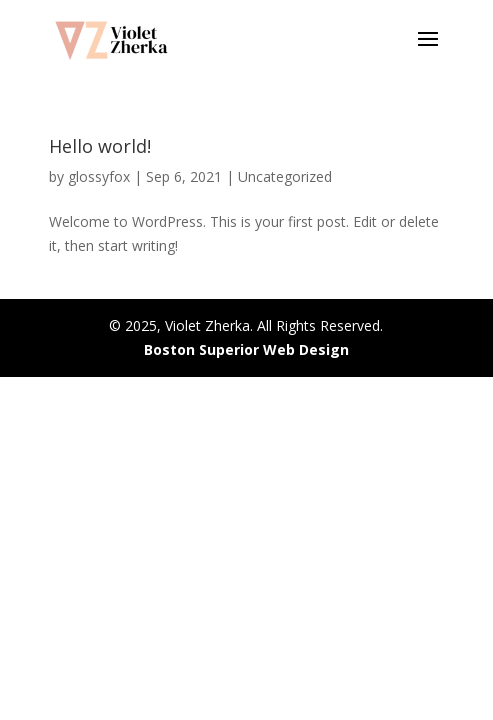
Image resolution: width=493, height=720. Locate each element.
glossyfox (99, 176)
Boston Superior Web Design (246, 349)
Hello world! (100, 146)
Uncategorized (285, 176)
